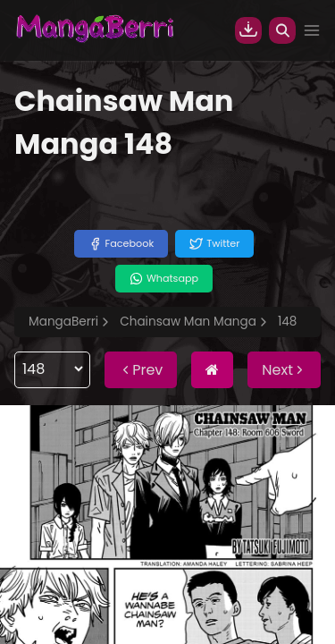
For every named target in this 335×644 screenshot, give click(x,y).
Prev (141, 370)
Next (284, 370)
